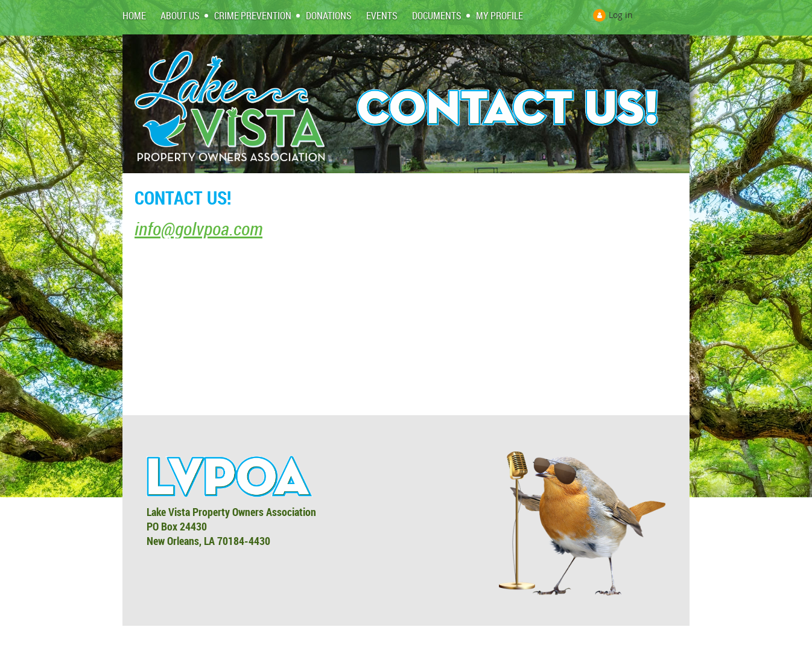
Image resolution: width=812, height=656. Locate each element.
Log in (621, 15)
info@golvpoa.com (198, 228)
